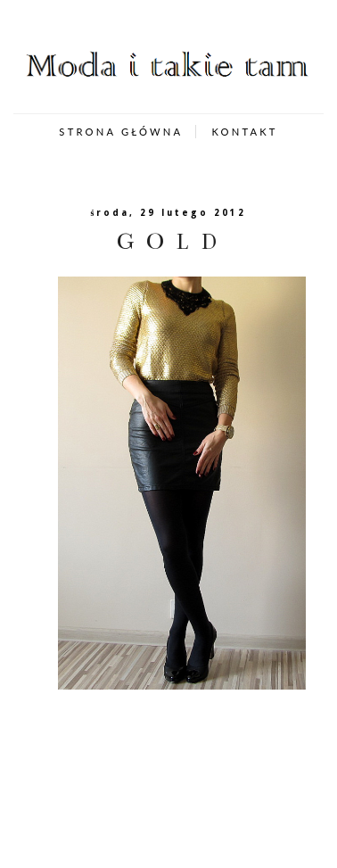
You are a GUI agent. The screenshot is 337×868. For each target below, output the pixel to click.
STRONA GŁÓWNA (121, 132)
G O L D (168, 242)
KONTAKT (244, 132)
